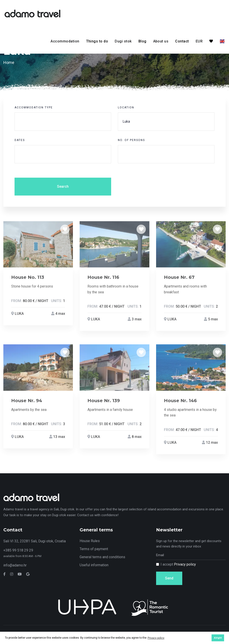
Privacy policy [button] (156, 638)
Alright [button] (218, 638)
